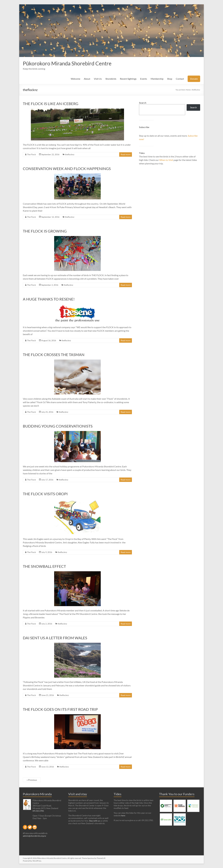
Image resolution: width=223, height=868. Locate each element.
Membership (157, 79)
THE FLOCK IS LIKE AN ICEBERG (51, 104)
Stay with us (94, 821)
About (87, 79)
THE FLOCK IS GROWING (45, 231)
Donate (194, 79)
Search (143, 103)
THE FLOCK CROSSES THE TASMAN (54, 355)
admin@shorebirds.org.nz (34, 836)
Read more (126, 154)
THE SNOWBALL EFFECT (44, 566)
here (123, 815)
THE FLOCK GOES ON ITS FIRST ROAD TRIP (60, 709)
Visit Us (98, 79)
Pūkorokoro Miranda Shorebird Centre (67, 63)
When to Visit (166, 160)
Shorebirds (111, 79)
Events (144, 79)
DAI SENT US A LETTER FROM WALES (55, 638)
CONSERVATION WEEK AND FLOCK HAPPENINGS (67, 169)
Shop (170, 79)
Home (188, 90)
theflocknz (70, 154)
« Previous (32, 780)
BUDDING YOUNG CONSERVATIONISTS (58, 426)
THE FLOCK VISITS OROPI (45, 494)
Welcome (75, 79)
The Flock (31, 154)
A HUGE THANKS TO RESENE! (49, 299)
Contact (180, 79)
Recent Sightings (128, 79)
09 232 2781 (38, 811)
